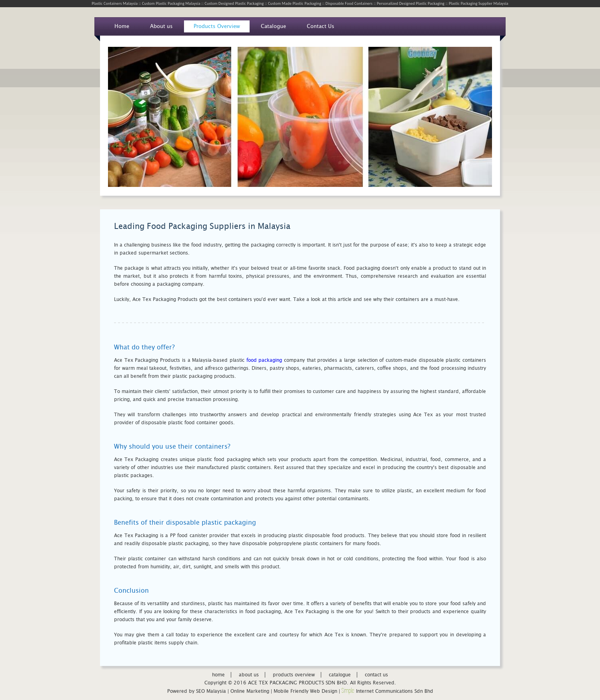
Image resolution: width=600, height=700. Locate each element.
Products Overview (217, 26)
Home (122, 26)
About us (161, 26)
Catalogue (273, 26)
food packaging (264, 360)
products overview (294, 675)
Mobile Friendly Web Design (305, 691)
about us (249, 675)
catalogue (340, 675)
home (218, 675)
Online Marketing (250, 691)
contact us (376, 675)
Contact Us (321, 26)
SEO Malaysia (211, 691)
